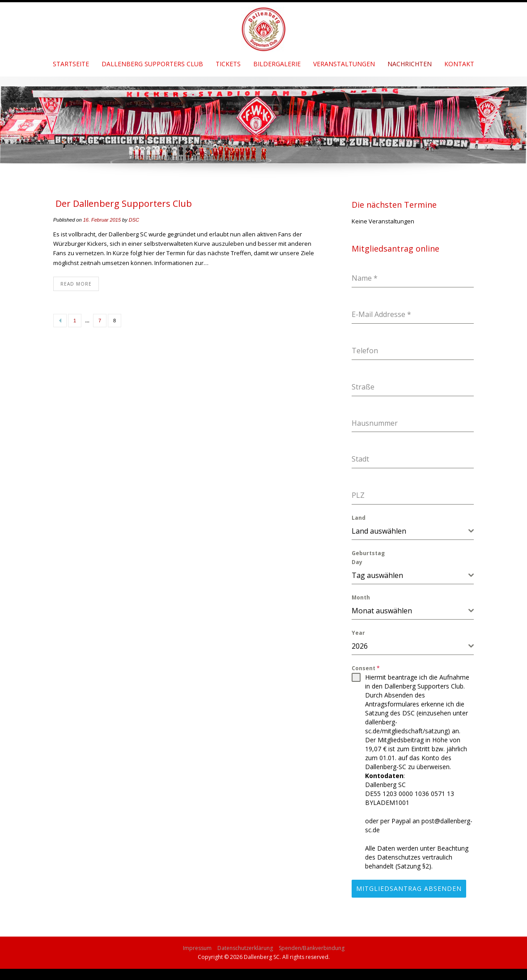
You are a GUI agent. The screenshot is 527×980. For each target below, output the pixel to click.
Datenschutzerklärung (245, 945)
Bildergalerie (277, 64)
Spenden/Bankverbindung (312, 945)
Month (361, 597)
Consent (366, 668)
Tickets (228, 64)
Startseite (71, 64)
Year (358, 633)
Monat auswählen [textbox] (382, 611)
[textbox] (410, 531)
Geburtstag (368, 553)
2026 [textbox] (360, 646)
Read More (76, 284)
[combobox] (413, 531)
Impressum (197, 945)
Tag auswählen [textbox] (377, 575)
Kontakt (459, 64)
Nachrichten (410, 64)
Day (357, 562)
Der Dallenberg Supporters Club (124, 203)
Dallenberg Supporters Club (152, 64)
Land (359, 518)
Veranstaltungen (344, 64)
